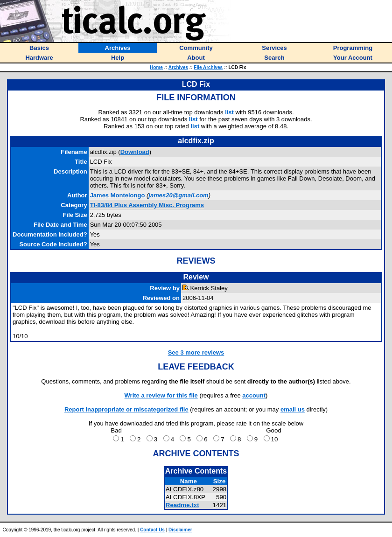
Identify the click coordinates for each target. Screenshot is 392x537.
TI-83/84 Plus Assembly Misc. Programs (147, 205)
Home (156, 67)
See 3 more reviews (196, 352)
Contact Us (152, 530)
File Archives (208, 67)
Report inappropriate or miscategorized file (126, 409)
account (254, 395)
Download (135, 152)
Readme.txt (182, 505)
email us (293, 409)
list (229, 112)
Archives (178, 67)
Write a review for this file (161, 395)
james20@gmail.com (178, 195)
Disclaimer (180, 530)
